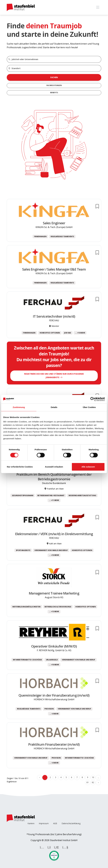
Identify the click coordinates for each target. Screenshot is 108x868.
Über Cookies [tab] (89, 407)
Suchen (54, 77)
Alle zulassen (88, 467)
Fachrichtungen (54, 85)
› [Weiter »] (98, 782)
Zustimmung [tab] (19, 407)
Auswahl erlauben (54, 467)
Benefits (54, 93)
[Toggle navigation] (98, 7)
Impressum (44, 823)
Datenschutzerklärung (71, 823)
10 (93, 777)
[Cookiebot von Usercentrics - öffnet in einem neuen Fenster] (92, 399)
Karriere (31, 823)
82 (93, 782)
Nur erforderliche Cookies (20, 467)
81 (88, 782)
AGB (55, 823)
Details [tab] (54, 407)
